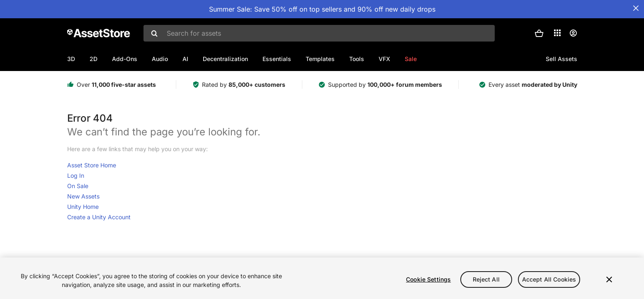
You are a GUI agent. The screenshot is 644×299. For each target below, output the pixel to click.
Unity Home (83, 207)
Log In (76, 175)
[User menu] (573, 33)
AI (185, 59)
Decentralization (225, 59)
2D (94, 59)
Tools (357, 59)
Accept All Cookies (549, 279)
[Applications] (557, 33)
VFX (384, 59)
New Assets (83, 196)
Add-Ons (125, 59)
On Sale (78, 186)
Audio (160, 59)
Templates (320, 59)
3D (71, 59)
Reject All (486, 279)
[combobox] (319, 33)
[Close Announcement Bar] (636, 8)
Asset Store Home (92, 165)
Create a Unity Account (99, 217)
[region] (322, 278)
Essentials (277, 59)
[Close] (609, 279)
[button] (539, 33)
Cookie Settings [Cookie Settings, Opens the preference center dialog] (428, 279)
